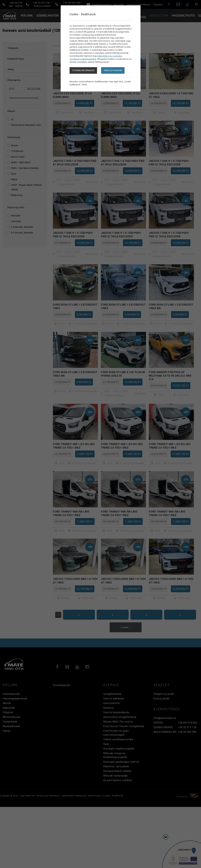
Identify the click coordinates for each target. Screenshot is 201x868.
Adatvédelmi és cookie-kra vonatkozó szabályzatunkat (96, 58)
